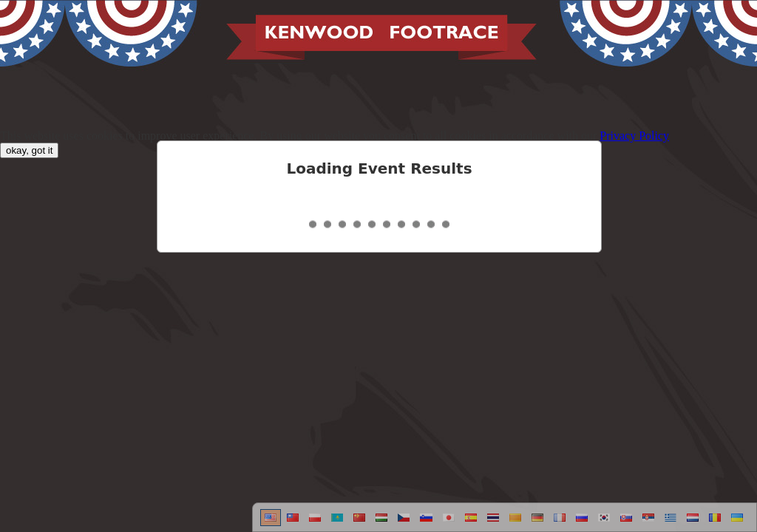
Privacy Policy (634, 136)
